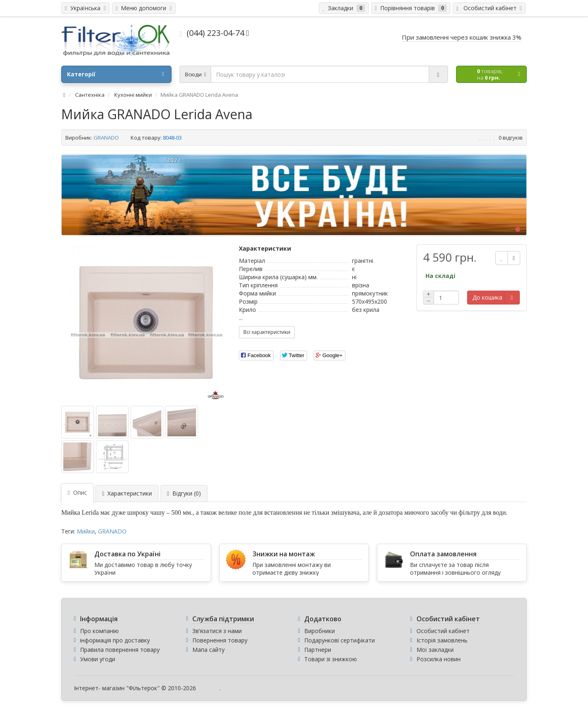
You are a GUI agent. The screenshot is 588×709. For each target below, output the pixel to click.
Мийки (86, 531)
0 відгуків (511, 138)
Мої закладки (435, 650)
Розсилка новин (439, 659)
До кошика (487, 297)
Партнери (318, 650)
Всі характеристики (267, 332)
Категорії (116, 74)
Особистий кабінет (443, 631)
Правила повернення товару (120, 650)
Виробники (320, 631)
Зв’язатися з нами (217, 631)
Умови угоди (98, 659)
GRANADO (106, 138)
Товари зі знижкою (331, 659)
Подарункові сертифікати (340, 640)
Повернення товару (220, 640)
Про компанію (99, 631)
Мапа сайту (208, 650)
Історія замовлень (442, 640)
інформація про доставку (115, 640)
